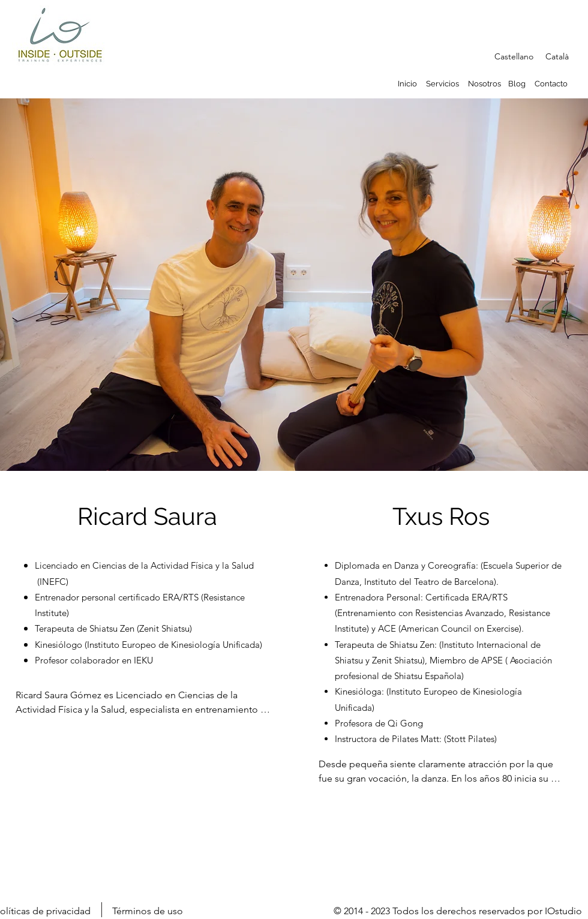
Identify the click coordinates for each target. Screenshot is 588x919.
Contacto (551, 84)
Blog (517, 84)
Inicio (407, 84)
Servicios (443, 84)
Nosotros (484, 84)
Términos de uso (148, 911)
